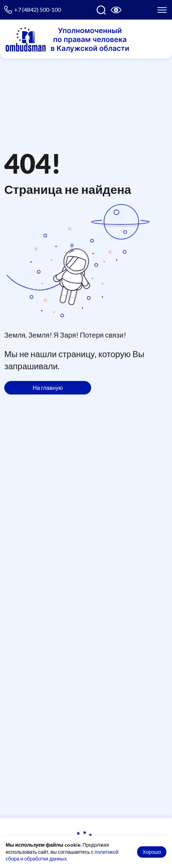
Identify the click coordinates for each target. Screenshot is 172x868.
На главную (48, 388)
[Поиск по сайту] (101, 10)
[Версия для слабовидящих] (116, 10)
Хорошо (152, 852)
